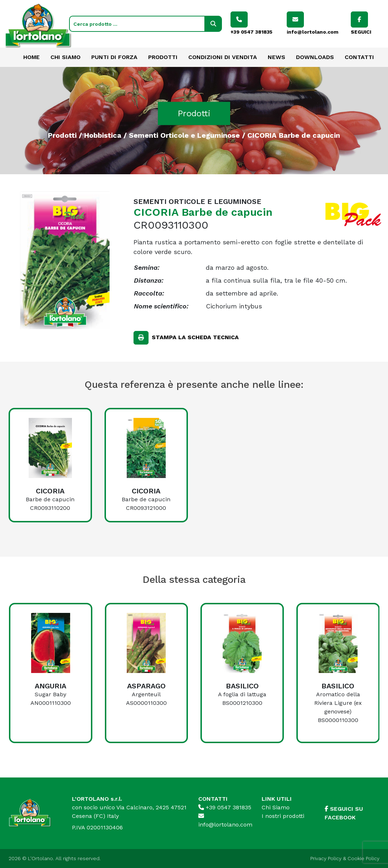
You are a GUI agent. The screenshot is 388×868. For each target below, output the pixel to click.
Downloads (315, 57)
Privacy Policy (326, 858)
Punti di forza (114, 57)
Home (31, 57)
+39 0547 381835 (225, 807)
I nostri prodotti (283, 816)
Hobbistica (103, 135)
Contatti (359, 57)
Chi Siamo (66, 57)
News (277, 57)
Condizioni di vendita (223, 57)
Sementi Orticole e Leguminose (184, 135)
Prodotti (163, 57)
